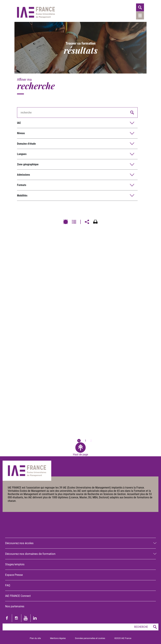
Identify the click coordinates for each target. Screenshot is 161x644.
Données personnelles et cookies (90, 638)
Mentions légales (58, 638)
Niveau (21, 133)
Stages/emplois (15, 564)
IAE (19, 123)
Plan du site (35, 638)
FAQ (8, 585)
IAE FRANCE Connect (18, 596)
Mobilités (22, 196)
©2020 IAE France (123, 638)
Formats (22, 185)
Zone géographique (28, 164)
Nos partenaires (15, 606)
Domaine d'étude (26, 144)
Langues (22, 154)
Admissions (23, 175)
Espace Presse (14, 575)
